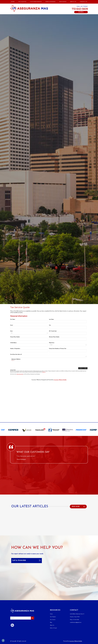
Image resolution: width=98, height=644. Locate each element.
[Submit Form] (83, 368)
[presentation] (22, 364)
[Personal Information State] (29, 333)
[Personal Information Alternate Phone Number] (68, 339)
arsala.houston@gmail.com (76, 551)
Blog (51, 551)
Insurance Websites (36, 380)
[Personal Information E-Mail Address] (29, 345)
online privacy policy (20, 374)
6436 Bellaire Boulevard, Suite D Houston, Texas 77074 (77, 544)
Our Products (53, 545)
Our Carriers (53, 548)
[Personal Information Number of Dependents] (29, 351)
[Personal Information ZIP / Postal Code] (68, 333)
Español (81, 12)
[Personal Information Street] (29, 327)
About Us (52, 554)
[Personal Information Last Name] (68, 322)
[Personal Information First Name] (29, 322)
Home (51, 542)
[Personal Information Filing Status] (68, 345)
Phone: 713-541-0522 (74, 548)
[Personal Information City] (68, 327)
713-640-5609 (80, 9)
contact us (44, 372)
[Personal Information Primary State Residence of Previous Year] (68, 351)
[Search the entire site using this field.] (20, 546)
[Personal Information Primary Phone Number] (29, 339)
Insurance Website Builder (60, 380)
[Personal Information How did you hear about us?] (48, 356)
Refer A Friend (53, 556)
